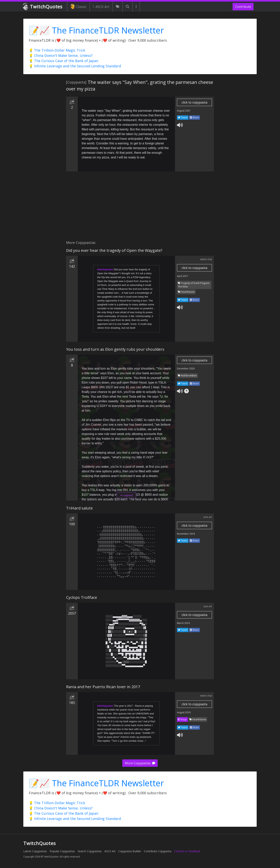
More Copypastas (140, 763)
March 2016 (183, 623)
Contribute (243, 7)
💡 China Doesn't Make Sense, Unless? (61, 55)
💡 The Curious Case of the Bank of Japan (63, 61)
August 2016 (184, 712)
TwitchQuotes (43, 7)
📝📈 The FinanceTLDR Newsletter (96, 30)
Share (194, 117)
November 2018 (186, 534)
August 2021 (184, 111)
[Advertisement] (140, 208)
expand (126, 495)
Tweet (183, 117)
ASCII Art (101, 7)
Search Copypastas (90, 851)
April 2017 (183, 276)
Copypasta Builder (130, 851)
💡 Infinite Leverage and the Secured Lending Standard (75, 66)
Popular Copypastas (62, 851)
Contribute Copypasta (158, 851)
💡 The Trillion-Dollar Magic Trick (57, 50)
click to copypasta (194, 102)
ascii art (208, 517)
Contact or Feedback (187, 851)
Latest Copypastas (35, 851)
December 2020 (186, 369)
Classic (78, 7)
